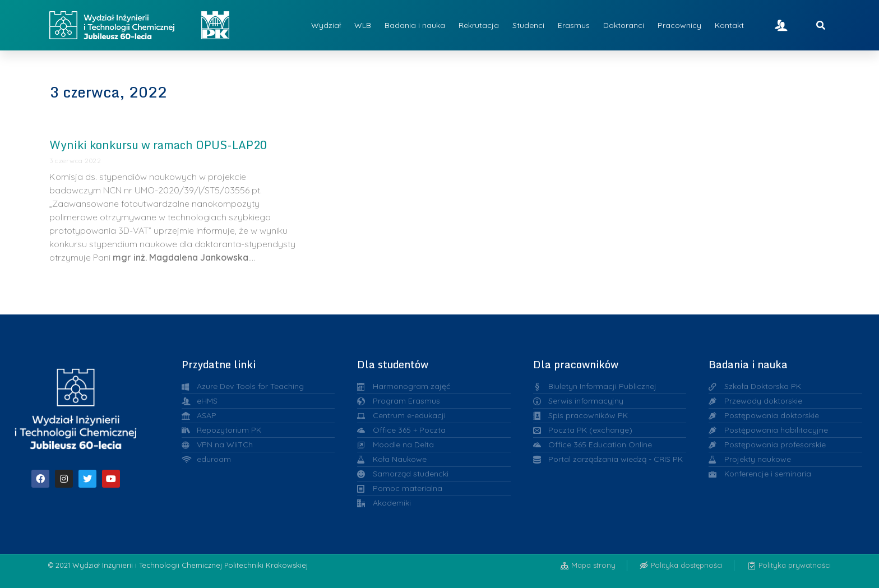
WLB (363, 25)
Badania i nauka (415, 25)
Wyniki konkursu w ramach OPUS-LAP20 (158, 145)
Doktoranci (624, 25)
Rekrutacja (479, 25)
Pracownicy (679, 25)
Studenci (528, 25)
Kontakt (729, 25)
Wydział (326, 25)
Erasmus (574, 25)
